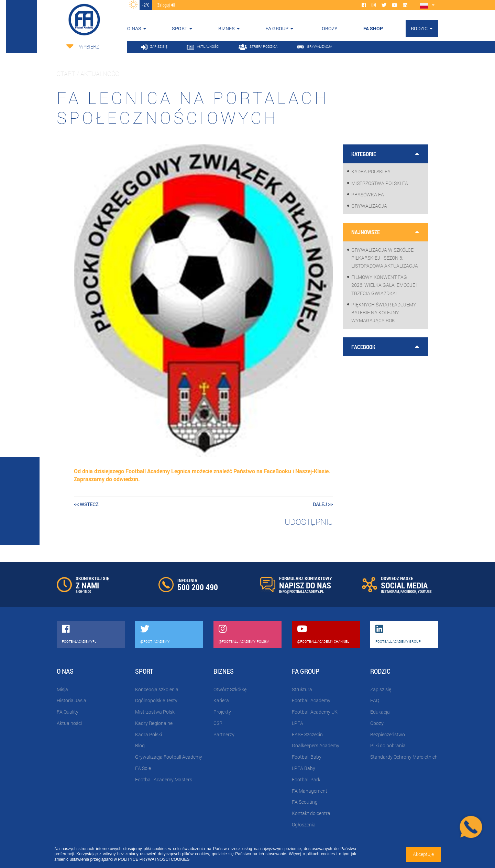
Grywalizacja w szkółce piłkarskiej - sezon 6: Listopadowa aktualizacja (385, 258)
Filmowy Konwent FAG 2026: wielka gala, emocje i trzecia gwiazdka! (384, 285)
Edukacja (380, 712)
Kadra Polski (148, 734)
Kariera (221, 700)
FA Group (277, 28)
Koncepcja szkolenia (157, 689)
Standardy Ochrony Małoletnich (404, 757)
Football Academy (311, 700)
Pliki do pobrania (388, 745)
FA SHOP (373, 28)
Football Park (306, 779)
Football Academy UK (315, 712)
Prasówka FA (368, 194)
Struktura (302, 689)
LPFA (298, 723)
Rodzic (419, 28)
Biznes (227, 28)
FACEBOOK (408, 591)
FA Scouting (305, 802)
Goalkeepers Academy (316, 745)
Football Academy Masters (164, 779)
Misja (62, 689)
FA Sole (143, 768)
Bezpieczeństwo (388, 734)
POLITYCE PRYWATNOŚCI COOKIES (154, 859)
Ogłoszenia (304, 824)
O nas (134, 28)
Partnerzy (224, 734)
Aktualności (69, 723)
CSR (218, 723)
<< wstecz (86, 504)
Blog (140, 745)
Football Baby (307, 757)
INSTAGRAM (390, 591)
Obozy (377, 723)
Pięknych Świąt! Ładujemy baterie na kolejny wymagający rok (384, 312)
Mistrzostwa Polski (155, 712)
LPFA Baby (304, 768)
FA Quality (68, 712)
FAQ (375, 700)
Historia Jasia (71, 700)
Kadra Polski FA (371, 171)
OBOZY (330, 28)
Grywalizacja (369, 206)
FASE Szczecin (307, 734)
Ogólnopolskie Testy (156, 700)
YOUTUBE (425, 591)
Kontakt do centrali (312, 813)
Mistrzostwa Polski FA (380, 183)
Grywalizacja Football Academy (169, 757)
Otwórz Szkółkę (230, 689)
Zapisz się (381, 689)
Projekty (222, 712)
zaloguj (166, 5)
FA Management (310, 791)
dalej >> (323, 504)
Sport (180, 28)
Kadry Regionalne (154, 723)
